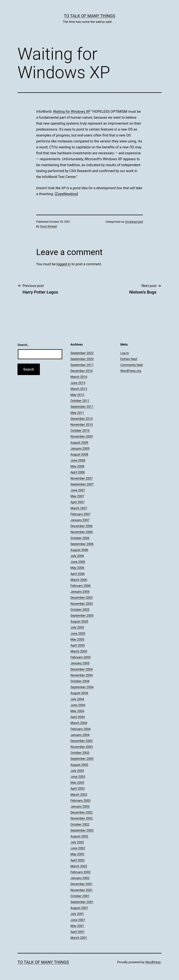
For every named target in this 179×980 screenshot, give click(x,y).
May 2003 (77, 783)
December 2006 (82, 526)
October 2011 (80, 401)
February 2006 (80, 586)
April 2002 (78, 860)
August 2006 (79, 550)
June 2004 (78, 705)
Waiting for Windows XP (72, 112)
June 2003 (78, 777)
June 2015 (78, 383)
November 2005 (82, 604)
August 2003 (79, 765)
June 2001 (78, 920)
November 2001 (82, 890)
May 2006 (77, 568)
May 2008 (77, 466)
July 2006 (77, 556)
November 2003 (82, 747)
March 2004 (79, 723)
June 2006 (78, 562)
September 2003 (82, 759)
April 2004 (78, 717)
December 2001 (82, 884)
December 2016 (82, 371)
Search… (24, 345)
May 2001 (77, 926)
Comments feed (132, 365)
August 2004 (79, 693)
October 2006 (80, 538)
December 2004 (82, 669)
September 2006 (82, 544)
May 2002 (77, 854)
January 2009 (80, 448)
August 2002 (79, 836)
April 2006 (78, 574)
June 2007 (78, 490)
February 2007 (80, 514)
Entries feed (129, 359)
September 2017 (82, 365)
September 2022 (82, 353)
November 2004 (82, 675)
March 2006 (79, 580)
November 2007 (82, 478)
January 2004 (80, 735)
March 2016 (79, 377)
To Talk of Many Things (89, 16)
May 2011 (77, 413)
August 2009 (79, 443)
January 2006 (80, 592)
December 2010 (82, 419)
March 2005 (79, 651)
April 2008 (78, 472)
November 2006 (82, 532)
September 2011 (82, 407)
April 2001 (78, 932)
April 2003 (78, 788)
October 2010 (80, 430)
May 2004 (77, 711)
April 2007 (78, 502)
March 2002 (79, 866)
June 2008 (78, 460)
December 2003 (82, 741)
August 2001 (79, 908)
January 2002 (80, 878)
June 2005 (78, 633)
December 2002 (82, 812)
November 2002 (82, 818)
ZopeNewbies (66, 194)
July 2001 (77, 914)
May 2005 (77, 639)
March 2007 (79, 508)
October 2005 (80, 610)
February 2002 (80, 872)
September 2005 (82, 615)
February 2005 (80, 657)
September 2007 (82, 484)
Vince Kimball (49, 226)
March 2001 (79, 938)
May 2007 (77, 496)
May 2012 (77, 395)
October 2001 (80, 896)
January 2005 (80, 663)
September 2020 (82, 359)
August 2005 (79, 621)
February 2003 (80, 800)
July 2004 (77, 699)
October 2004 (80, 681)
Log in (125, 353)
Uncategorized (134, 222)
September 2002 (82, 830)
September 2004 (82, 687)
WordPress (153, 962)
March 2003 (79, 795)
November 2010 (82, 425)
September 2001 (82, 902)
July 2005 (77, 627)
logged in (64, 264)
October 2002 (80, 824)
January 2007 (80, 520)
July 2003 (77, 771)
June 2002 (78, 848)
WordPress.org (131, 371)
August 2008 (79, 454)
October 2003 (80, 753)
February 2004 (80, 729)
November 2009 (82, 436)
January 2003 (80, 806)
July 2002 (77, 842)
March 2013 (79, 389)
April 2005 (78, 645)
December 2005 (82, 598)
